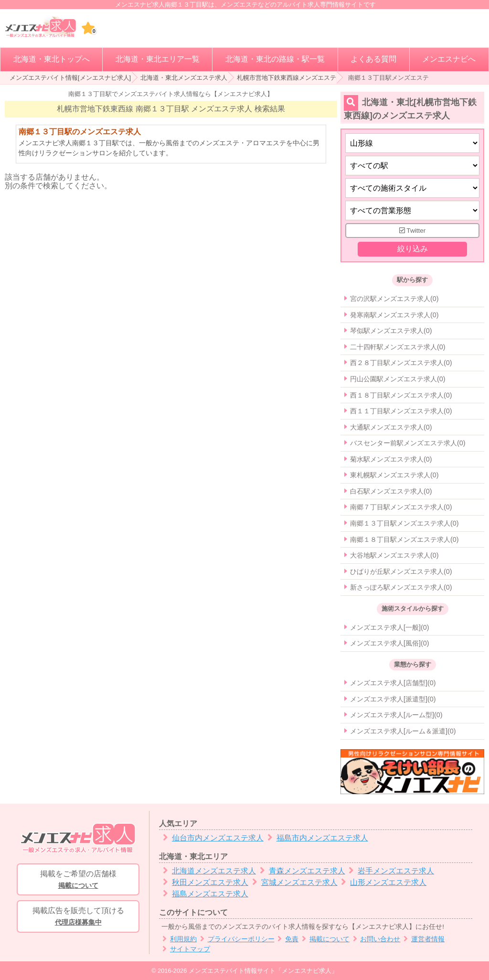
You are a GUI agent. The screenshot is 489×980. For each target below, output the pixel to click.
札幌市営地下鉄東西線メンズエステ (287, 78)
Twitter (413, 231)
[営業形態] (412, 210)
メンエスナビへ (449, 59)
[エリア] (412, 166)
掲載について (324, 939)
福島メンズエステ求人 (204, 894)
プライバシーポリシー (236, 939)
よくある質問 (373, 59)
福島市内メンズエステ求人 (316, 838)
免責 (287, 939)
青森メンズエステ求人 (301, 871)
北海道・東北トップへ (52, 59)
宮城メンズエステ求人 (293, 882)
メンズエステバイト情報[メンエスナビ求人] (70, 78)
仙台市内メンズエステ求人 (211, 838)
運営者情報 (422, 939)
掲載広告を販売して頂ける (78, 917)
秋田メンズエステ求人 (204, 882)
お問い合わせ (375, 939)
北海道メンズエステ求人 (207, 871)
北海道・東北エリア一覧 (158, 59)
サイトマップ (185, 949)
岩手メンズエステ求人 (390, 871)
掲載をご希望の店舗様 (78, 880)
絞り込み (412, 249)
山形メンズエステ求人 (382, 882)
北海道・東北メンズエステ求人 (184, 78)
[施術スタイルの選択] (412, 188)
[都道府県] (412, 143)
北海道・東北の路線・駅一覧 (275, 59)
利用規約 (178, 939)
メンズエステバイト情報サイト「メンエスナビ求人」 (263, 971)
